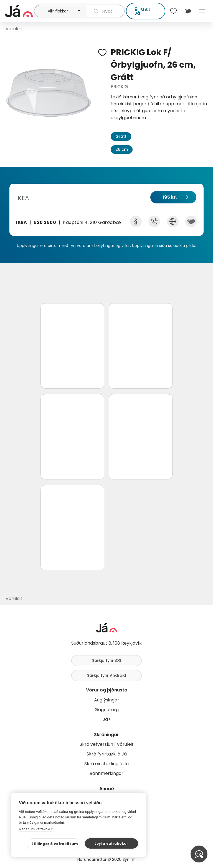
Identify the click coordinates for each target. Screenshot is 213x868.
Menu (202, 11)
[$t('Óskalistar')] (174, 11)
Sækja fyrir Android (106, 675)
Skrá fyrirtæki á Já (107, 754)
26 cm (122, 149)
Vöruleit (14, 29)
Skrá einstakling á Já (106, 764)
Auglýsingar (107, 700)
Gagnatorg (107, 710)
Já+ (107, 719)
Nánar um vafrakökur (36, 829)
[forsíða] (19, 11)
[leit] (106, 11)
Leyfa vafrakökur (111, 843)
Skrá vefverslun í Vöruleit (107, 744)
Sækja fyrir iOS (107, 660)
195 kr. (170, 197)
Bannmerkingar (106, 773)
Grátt (121, 136)
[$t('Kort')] (188, 11)
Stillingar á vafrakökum (55, 844)
